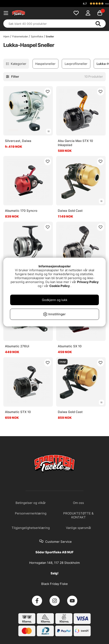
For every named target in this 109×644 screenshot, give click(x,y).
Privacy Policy (88, 282)
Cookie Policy (60, 286)
